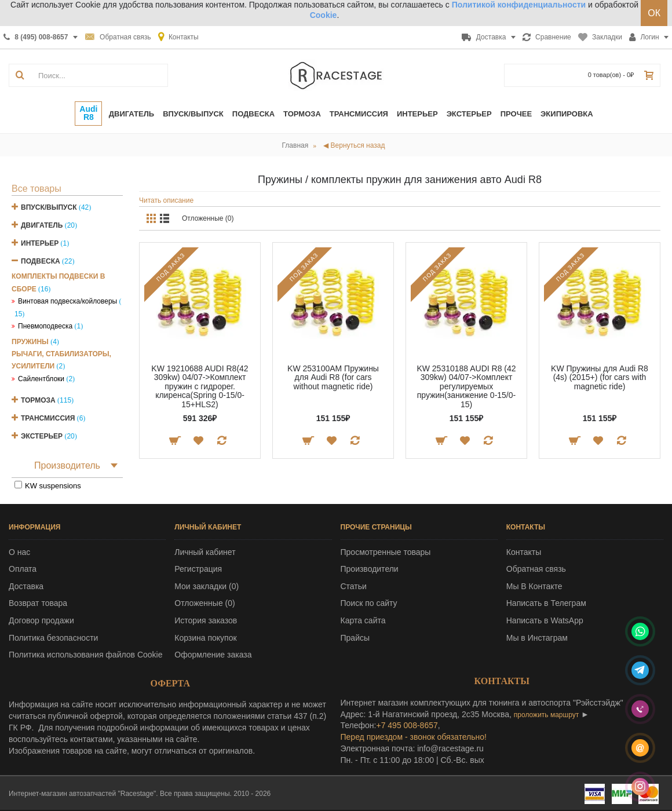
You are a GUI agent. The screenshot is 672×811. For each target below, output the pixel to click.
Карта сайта (363, 620)
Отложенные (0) (208, 218)
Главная (295, 145)
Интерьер (40, 243)
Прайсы (355, 638)
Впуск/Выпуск (49, 207)
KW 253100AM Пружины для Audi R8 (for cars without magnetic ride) (333, 377)
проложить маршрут (546, 715)
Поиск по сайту (369, 603)
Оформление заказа (213, 655)
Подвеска (41, 261)
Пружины (30, 342)
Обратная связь (536, 569)
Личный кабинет (205, 552)
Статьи (354, 586)
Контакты (524, 552)
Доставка (26, 586)
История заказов (206, 620)
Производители (370, 569)
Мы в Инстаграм (537, 638)
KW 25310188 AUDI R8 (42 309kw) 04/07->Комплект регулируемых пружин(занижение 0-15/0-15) (466, 386)
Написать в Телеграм (546, 603)
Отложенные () (204, 603)
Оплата (23, 569)
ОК (654, 13)
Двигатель (42, 225)
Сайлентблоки (41, 379)
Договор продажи (41, 620)
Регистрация (198, 569)
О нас (19, 552)
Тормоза (38, 400)
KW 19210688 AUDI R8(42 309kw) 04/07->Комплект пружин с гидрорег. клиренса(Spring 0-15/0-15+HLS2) (200, 386)
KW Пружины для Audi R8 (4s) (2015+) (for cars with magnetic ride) (600, 377)
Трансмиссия (48, 418)
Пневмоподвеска (45, 326)
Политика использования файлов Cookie (86, 655)
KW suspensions (53, 486)
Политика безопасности (53, 638)
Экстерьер (42, 436)
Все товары (36, 189)
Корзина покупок (205, 638)
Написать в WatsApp (545, 620)
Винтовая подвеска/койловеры (67, 301)
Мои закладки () (207, 586)
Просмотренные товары (386, 552)
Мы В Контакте (534, 586)
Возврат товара (38, 603)
